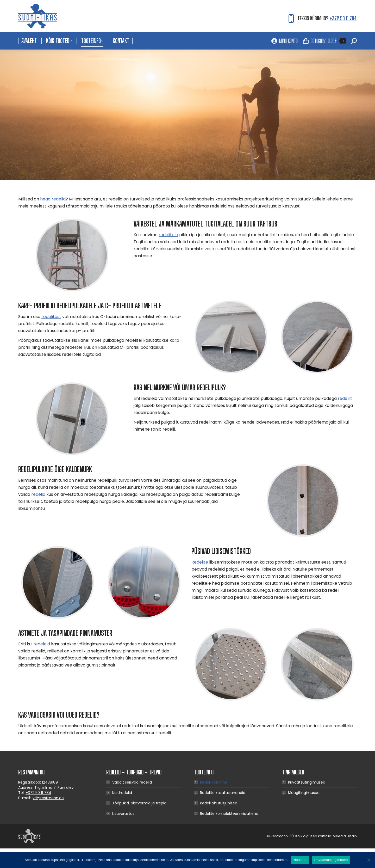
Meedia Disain (345, 836)
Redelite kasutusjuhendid (223, 793)
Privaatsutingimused (307, 782)
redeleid (42, 644)
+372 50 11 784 (343, 18)
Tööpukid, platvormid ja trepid (139, 803)
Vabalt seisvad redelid (132, 782)
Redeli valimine (214, 782)
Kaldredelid (122, 793)
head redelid (53, 199)
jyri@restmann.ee (48, 798)
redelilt (345, 398)
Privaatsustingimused (331, 860)
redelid (38, 494)
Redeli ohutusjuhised (219, 803)
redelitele (168, 235)
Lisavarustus (123, 814)
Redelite (200, 562)
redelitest (51, 317)
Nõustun (300, 860)
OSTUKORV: (324, 41)
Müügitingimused (304, 793)
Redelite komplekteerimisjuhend (229, 814)
